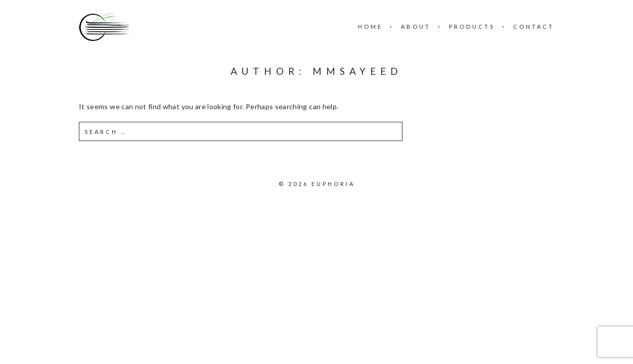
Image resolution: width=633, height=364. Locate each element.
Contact (534, 27)
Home (370, 27)
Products (472, 27)
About (416, 27)
